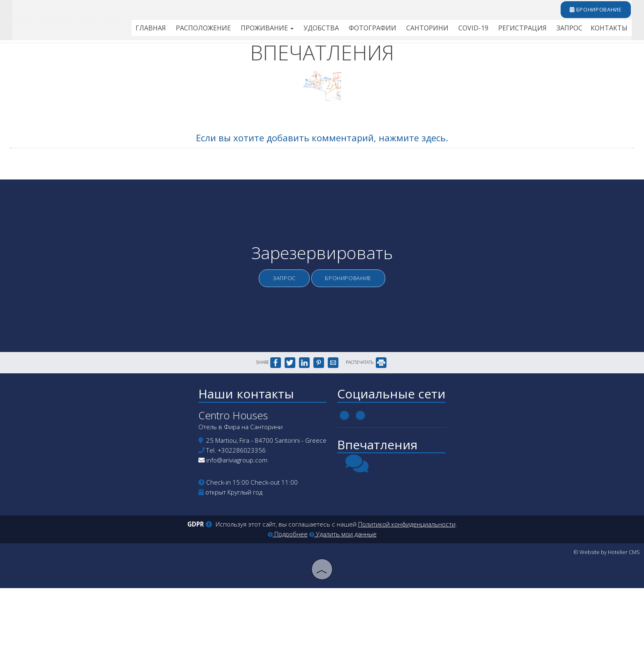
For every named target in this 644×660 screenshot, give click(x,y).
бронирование (592, 11)
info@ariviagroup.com (234, 531)
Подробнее (288, 607)
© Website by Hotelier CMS (607, 625)
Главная (172, 30)
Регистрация (528, 30)
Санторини (437, 30)
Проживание (284, 30)
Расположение (223, 30)
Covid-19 (481, 30)
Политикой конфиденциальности (407, 598)
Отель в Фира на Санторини (238, 498)
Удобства (336, 30)
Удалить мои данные (343, 607)
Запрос (572, 30)
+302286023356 (239, 521)
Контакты (610, 30)
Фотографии (385, 30)
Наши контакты (243, 461)
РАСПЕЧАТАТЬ (366, 424)
